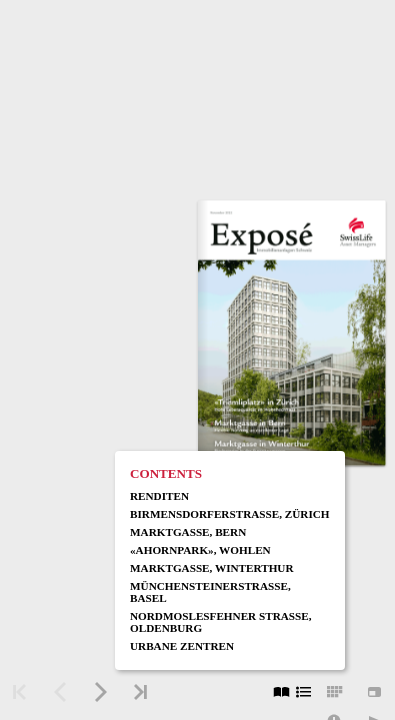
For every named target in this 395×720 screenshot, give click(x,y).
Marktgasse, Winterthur (212, 568)
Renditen (159, 496)
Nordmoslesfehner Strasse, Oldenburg (221, 622)
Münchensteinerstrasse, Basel (210, 592)
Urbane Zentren (182, 646)
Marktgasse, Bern (188, 532)
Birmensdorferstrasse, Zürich (230, 514)
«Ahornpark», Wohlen (200, 550)
